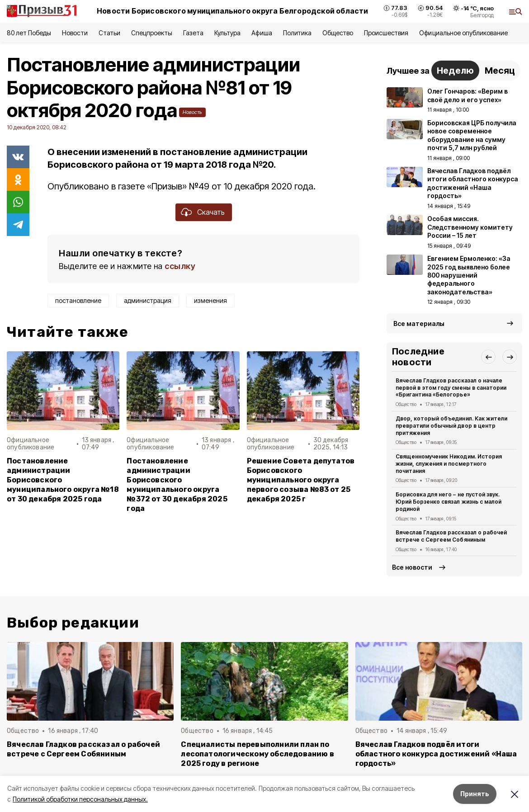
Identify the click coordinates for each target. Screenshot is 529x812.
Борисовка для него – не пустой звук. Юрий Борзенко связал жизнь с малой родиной (449, 502)
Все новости (412, 567)
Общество (338, 33)
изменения (210, 300)
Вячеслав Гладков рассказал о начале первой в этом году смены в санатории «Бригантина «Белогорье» (451, 388)
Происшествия (386, 33)
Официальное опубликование (463, 33)
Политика (297, 33)
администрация (148, 300)
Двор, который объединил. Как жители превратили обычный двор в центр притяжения (451, 426)
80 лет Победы (29, 33)
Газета (193, 33)
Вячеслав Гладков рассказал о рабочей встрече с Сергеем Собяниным (451, 536)
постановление (78, 300)
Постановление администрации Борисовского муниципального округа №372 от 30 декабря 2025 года (177, 485)
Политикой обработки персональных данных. (80, 799)
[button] (488, 357)
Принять (475, 794)
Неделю (455, 71)
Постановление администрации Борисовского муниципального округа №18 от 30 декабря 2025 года (63, 480)
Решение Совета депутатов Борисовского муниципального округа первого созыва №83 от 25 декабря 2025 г (301, 480)
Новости (75, 33)
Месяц (500, 71)
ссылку (180, 266)
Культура (227, 33)
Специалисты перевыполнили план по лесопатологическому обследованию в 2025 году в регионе (257, 754)
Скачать (211, 212)
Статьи (109, 33)
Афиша (262, 33)
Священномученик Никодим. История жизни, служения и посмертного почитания (449, 464)
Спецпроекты (152, 33)
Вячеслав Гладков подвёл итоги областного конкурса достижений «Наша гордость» (436, 754)
